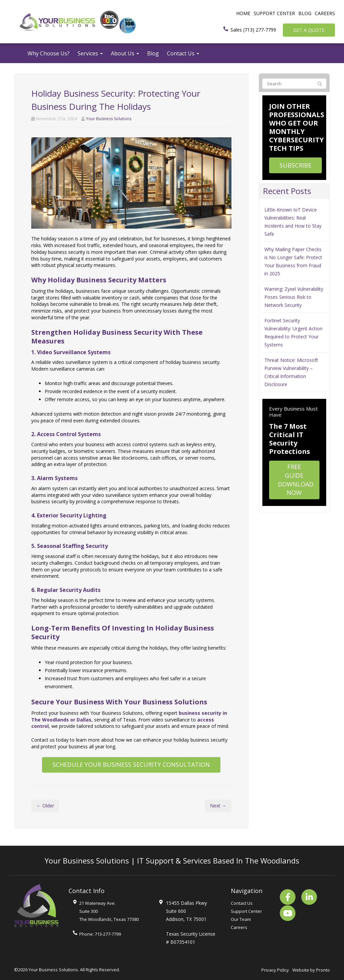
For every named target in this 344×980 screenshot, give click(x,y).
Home (243, 13)
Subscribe (295, 165)
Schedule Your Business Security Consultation (131, 764)
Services (90, 53)
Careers (325, 13)
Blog (305, 13)
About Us (125, 53)
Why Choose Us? (49, 53)
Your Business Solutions (109, 119)
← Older (45, 806)
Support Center (274, 13)
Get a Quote (309, 30)
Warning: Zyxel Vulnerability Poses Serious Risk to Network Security (294, 297)
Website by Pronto (311, 970)
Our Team (241, 919)
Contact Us (183, 53)
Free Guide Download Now (296, 480)
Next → (218, 806)
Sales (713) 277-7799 (253, 30)
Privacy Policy (275, 970)
